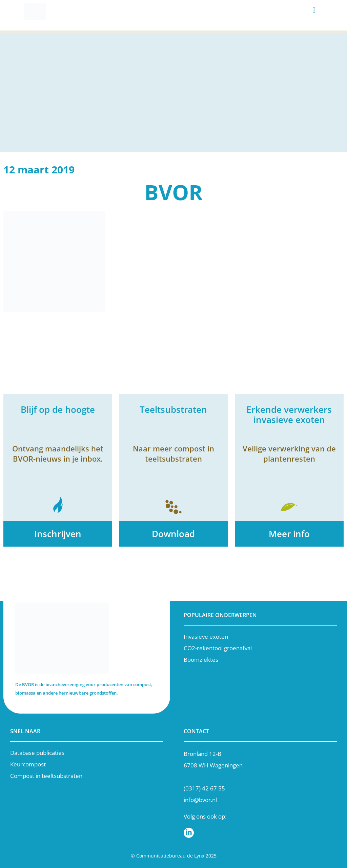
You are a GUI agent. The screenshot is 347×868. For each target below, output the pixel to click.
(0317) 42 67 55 (204, 788)
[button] (314, 10)
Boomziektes (201, 660)
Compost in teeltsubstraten (46, 776)
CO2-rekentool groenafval (218, 648)
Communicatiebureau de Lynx (170, 856)
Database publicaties (37, 753)
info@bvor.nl (200, 800)
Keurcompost (28, 764)
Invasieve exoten (206, 637)
